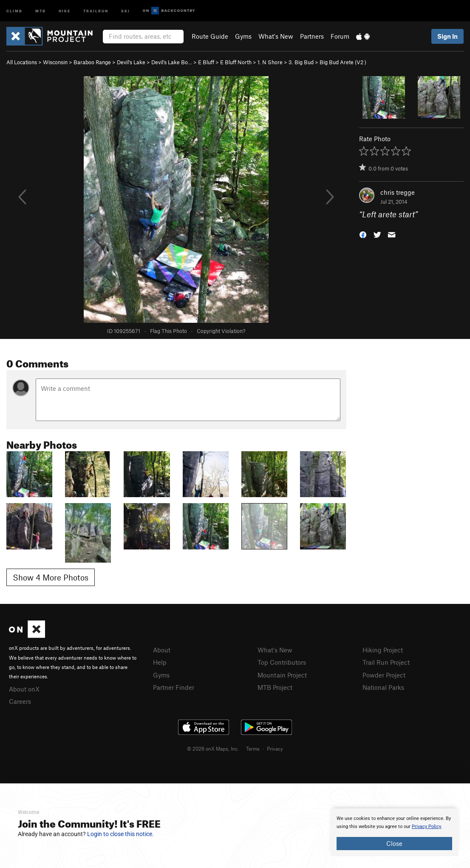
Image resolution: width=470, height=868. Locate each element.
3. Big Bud (301, 62)
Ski (126, 10)
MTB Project (275, 687)
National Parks (383, 687)
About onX (24, 689)
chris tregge (398, 192)
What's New (276, 36)
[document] (394, 832)
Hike (65, 10)
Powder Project (384, 675)
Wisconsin (55, 62)
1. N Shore (270, 62)
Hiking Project (383, 650)
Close (394, 843)
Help (160, 662)
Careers (20, 701)
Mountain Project (282, 675)
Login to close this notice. (120, 834)
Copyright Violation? (221, 331)
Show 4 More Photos (51, 577)
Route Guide (210, 36)
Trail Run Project (386, 662)
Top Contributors (282, 662)
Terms (253, 748)
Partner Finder (174, 687)
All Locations (22, 62)
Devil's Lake (131, 62)
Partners (312, 36)
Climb (14, 10)
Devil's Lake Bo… (172, 62)
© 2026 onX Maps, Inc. (213, 748)
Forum (340, 36)
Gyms (243, 36)
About (162, 650)
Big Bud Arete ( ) (343, 62)
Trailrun (96, 10)
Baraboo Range (92, 62)
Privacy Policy (426, 827)
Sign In (447, 36)
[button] (363, 234)
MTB (41, 10)
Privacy (275, 748)
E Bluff (206, 62)
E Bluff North (236, 62)
